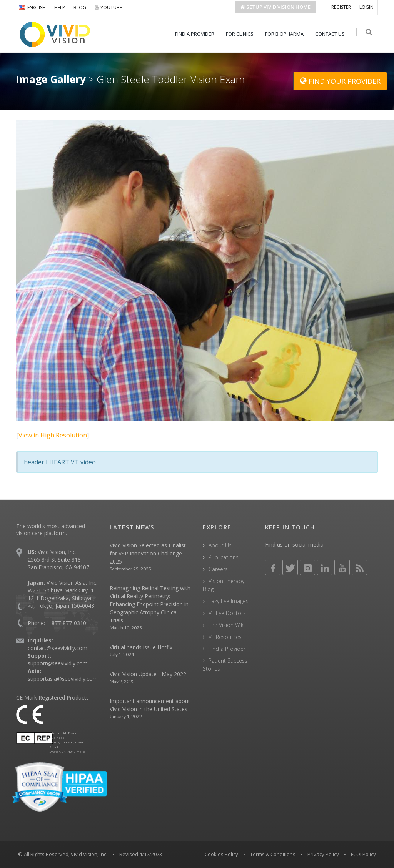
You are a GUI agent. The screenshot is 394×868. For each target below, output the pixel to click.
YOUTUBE (108, 7)
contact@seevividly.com (58, 648)
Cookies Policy (221, 854)
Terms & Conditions (273, 854)
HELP (60, 7)
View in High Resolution (53, 435)
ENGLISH (32, 7)
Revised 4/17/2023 (141, 854)
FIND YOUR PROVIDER (340, 81)
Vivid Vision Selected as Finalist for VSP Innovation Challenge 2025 (148, 553)
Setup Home (275, 7)
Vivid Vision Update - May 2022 (148, 674)
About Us (220, 545)
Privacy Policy (323, 854)
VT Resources (225, 637)
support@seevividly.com (58, 663)
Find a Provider (227, 649)
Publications (224, 557)
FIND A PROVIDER (196, 34)
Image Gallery (51, 79)
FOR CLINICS (241, 34)
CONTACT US (331, 34)
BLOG (80, 7)
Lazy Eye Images (229, 601)
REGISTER (341, 7)
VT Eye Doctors (227, 613)
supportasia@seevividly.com (63, 679)
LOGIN (366, 7)
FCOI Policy (363, 854)
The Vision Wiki (227, 625)
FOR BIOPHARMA (286, 34)
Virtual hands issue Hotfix (141, 647)
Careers (218, 569)
